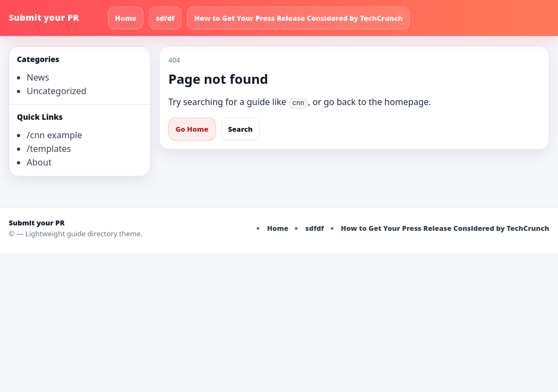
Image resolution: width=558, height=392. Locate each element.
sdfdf (165, 18)
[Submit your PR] (55, 18)
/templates (49, 149)
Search (241, 129)
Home (126, 18)
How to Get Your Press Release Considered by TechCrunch (298, 18)
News (38, 77)
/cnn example (54, 135)
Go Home (192, 129)
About (39, 162)
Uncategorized (57, 91)
